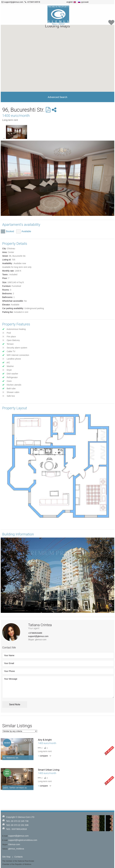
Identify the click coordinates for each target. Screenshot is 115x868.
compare (43, 756)
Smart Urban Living (49, 770)
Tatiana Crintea (40, 625)
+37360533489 (35, 633)
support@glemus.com (38, 636)
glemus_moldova (16, 849)
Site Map (6, 857)
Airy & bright (45, 740)
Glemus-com (14, 844)
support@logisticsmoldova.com (23, 840)
